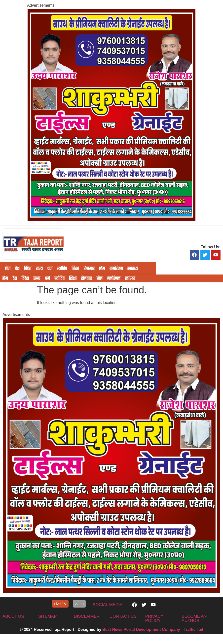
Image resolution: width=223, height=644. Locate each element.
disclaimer (87, 616)
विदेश (28, 268)
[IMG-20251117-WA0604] (111, 220)
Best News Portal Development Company (141, 629)
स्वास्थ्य (133, 268)
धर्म (50, 268)
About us (13, 616)
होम (8, 268)
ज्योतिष (62, 268)
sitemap (48, 616)
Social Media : (109, 605)
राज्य (39, 268)
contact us (123, 616)
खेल (102, 268)
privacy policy (154, 618)
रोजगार (89, 268)
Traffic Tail (193, 629)
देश (17, 268)
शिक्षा (75, 268)
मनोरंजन (116, 268)
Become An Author (194, 618)
